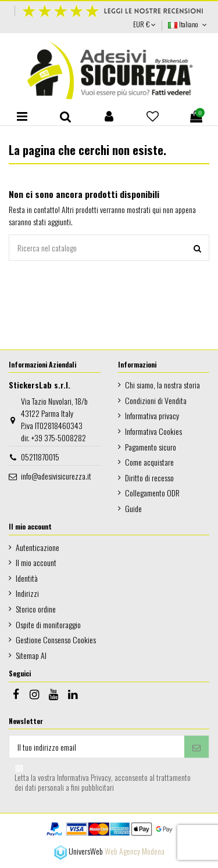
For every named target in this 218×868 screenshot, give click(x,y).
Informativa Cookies (153, 431)
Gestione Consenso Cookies (56, 640)
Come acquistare (149, 462)
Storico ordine (36, 609)
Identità (27, 578)
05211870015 (40, 457)
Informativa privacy (152, 415)
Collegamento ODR (152, 493)
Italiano (189, 24)
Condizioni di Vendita (156, 400)
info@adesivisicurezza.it (56, 476)
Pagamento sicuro (151, 447)
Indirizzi (27, 593)
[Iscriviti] (196, 747)
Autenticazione (37, 547)
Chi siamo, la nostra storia (162, 385)
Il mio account (36, 562)
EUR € (144, 24)
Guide (133, 508)
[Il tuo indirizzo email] (97, 747)
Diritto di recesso (149, 478)
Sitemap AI (31, 655)
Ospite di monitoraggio (48, 624)
